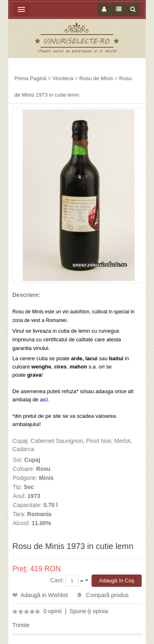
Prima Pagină (30, 78)
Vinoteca (63, 78)
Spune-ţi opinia (88, 611)
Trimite (21, 625)
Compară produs (107, 595)
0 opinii (53, 611)
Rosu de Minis (96, 78)
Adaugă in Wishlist (44, 595)
